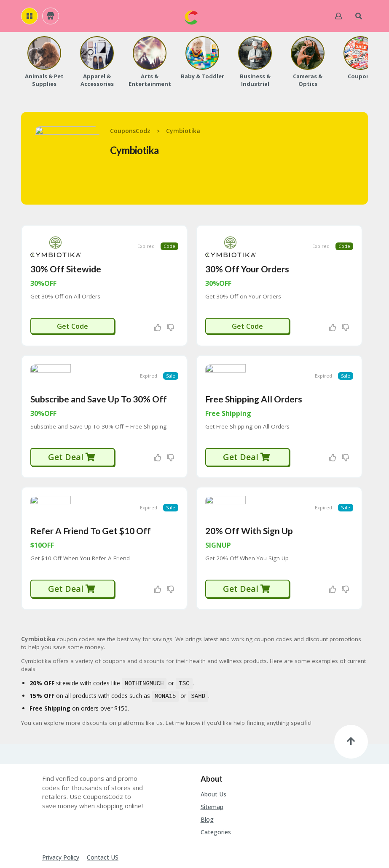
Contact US (103, 820)
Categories (216, 795)
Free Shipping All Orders (254, 375)
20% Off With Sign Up (249, 495)
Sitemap (212, 770)
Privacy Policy (61, 820)
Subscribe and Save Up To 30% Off (99, 375)
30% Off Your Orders (247, 257)
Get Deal (72, 433)
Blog (207, 782)
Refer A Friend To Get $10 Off (91, 495)
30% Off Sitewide (66, 257)
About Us (213, 757)
